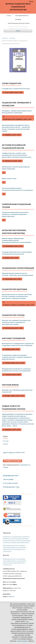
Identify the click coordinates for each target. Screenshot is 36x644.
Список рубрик (8, 479)
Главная (5, 38)
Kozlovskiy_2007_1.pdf (14, 92)
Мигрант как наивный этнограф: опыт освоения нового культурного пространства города (16, 322)
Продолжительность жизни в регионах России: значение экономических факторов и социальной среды (17, 296)
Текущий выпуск (22, 16)
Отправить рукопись (13, 461)
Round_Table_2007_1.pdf (14, 396)
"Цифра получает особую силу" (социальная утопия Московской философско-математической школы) (17, 155)
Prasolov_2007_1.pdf (13, 161)
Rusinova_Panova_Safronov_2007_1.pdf (19, 305)
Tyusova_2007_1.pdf (12, 375)
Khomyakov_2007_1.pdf (14, 246)
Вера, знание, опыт (9, 179)
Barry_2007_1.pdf (11, 258)
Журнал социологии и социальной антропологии (18, 7)
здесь (27, 621)
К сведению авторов (10, 483)
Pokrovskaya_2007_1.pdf (14, 363)
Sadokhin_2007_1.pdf (13, 279)
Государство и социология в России (16, 89)
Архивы (18, 19)
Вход (31, 1)
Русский (6, 441)
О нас (9, 16)
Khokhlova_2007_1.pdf (14, 328)
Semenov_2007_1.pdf (13, 135)
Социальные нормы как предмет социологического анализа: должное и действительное (17, 357)
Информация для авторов (19, 23)
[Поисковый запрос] (18, 27)
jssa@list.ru (11, 597)
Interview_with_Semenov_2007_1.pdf (17, 119)
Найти (18, 31)
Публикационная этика (11, 487)
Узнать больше (22, 641)
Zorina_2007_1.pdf (12, 349)
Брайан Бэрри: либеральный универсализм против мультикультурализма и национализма (17, 240)
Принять (31, 641)
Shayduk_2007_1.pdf (12, 430)
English (5, 444)
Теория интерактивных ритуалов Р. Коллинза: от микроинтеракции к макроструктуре (15, 214)
